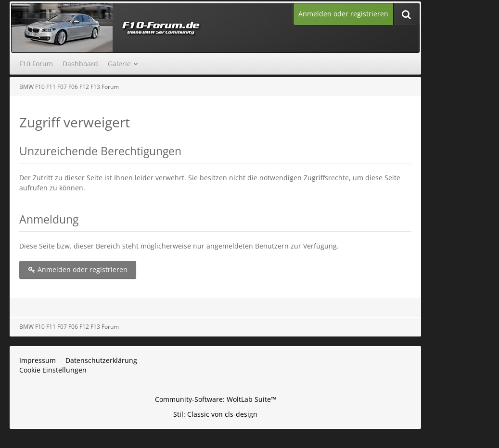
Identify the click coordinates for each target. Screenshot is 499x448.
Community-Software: (216, 399)
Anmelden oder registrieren (343, 14)
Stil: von (215, 414)
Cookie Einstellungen (53, 370)
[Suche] (406, 14)
